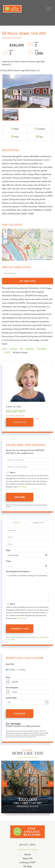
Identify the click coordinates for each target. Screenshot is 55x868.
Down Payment (12, 688)
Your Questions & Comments (18, 571)
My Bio (37, 419)
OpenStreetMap (40, 259)
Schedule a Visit (38, 523)
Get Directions (28, 281)
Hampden (30, 349)
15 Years (21, 670)
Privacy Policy (22, 487)
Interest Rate (11, 698)
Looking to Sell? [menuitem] (27, 862)
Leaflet (30, 259)
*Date (8, 550)
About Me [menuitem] (28, 858)
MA (21, 349)
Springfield (42, 349)
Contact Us (17, 523)
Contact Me (20, 422)
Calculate (20, 713)
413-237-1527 (15, 411)
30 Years (10, 670)
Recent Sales (20, 416)
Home (4, 349)
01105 (7, 352)
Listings (13, 349)
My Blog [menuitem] (28, 866)
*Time (8, 561)
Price (8, 677)
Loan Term (10, 664)
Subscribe (20, 497)
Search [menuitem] (27, 854)
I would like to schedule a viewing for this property (27, 587)
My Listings (10, 416)
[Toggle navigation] (49, 9)
